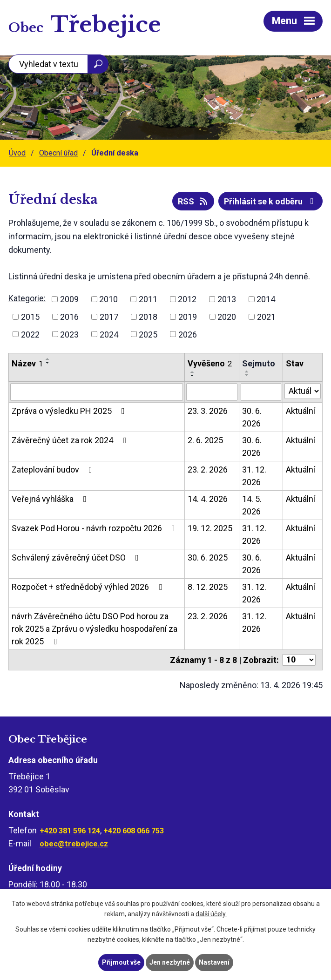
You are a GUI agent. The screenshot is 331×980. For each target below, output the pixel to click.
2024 (109, 334)
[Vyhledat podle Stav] (303, 391)
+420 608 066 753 (134, 831)
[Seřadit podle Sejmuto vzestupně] (247, 372)
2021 (266, 317)
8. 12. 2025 (208, 587)
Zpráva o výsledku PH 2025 (70, 411)
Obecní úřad (58, 153)
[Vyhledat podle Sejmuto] (261, 392)
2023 (69, 334)
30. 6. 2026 (252, 417)
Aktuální (301, 411)
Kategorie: (27, 298)
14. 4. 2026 (208, 499)
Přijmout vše (121, 962)
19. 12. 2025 (210, 528)
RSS (193, 201)
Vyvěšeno (210, 363)
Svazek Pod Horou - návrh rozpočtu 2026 (95, 528)
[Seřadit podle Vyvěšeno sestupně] (193, 376)
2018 (148, 317)
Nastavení (214, 962)
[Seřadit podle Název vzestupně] (48, 359)
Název (27, 363)
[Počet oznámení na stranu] (299, 660)
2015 (30, 317)
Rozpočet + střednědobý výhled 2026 (89, 587)
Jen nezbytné (170, 962)
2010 (108, 299)
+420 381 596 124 (70, 831)
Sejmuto (259, 363)
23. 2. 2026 (208, 470)
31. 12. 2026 (254, 476)
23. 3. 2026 (208, 411)
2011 (148, 299)
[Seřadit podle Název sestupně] (48, 363)
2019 (188, 317)
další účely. (211, 914)
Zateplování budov (54, 470)
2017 (109, 317)
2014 (266, 299)
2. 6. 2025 (205, 440)
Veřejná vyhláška (51, 499)
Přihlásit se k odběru (271, 201)
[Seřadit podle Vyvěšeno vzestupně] (193, 372)
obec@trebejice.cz (74, 844)
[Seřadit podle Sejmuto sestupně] (247, 375)
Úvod (17, 153)
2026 (188, 334)
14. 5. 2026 (252, 505)
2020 (227, 317)
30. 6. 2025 (208, 558)
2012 (187, 299)
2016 (69, 317)
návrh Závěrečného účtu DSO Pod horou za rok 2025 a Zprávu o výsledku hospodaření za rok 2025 (95, 629)
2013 (227, 299)
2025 (148, 334)
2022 (30, 334)
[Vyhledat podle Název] (97, 392)
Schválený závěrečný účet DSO (77, 558)
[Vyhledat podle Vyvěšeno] (212, 392)
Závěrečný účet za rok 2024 (71, 440)
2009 (69, 299)
